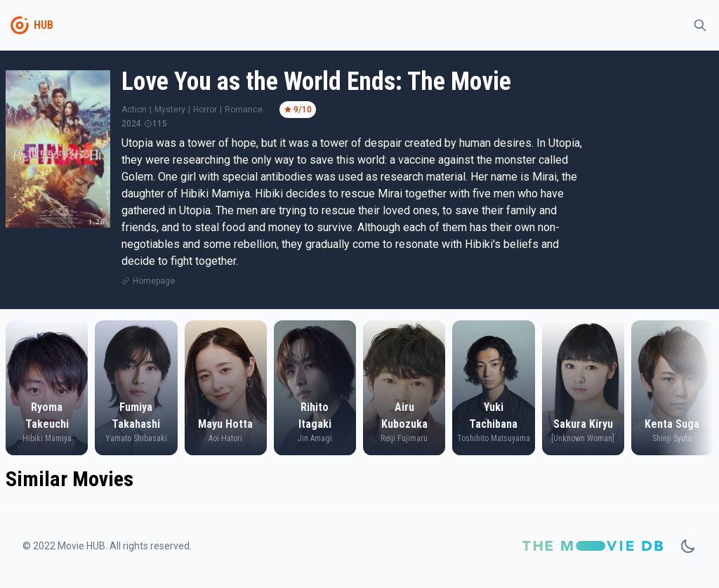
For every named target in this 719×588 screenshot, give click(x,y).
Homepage (154, 281)
